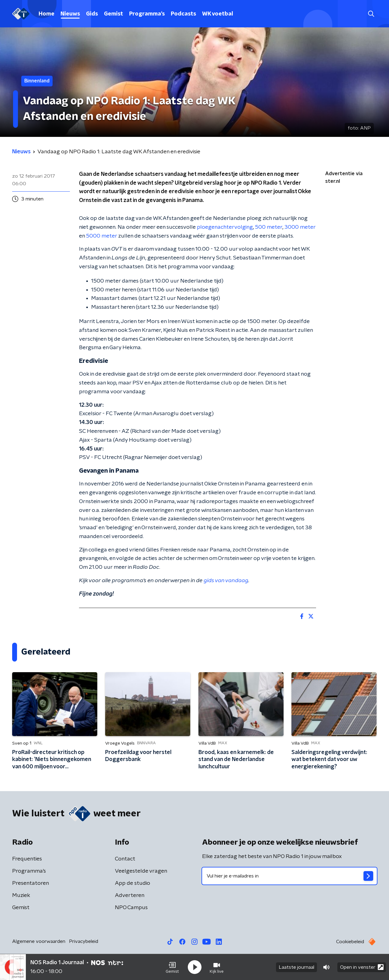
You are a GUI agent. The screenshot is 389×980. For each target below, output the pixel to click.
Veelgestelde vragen (141, 871)
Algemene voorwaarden (39, 941)
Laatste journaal (296, 967)
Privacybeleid (84, 941)
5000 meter (102, 236)
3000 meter (300, 227)
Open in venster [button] (362, 967)
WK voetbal (218, 14)
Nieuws (70, 14)
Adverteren (130, 895)
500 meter (269, 227)
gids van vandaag (226, 581)
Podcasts (183, 14)
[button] (172, 967)
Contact (125, 859)
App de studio (133, 883)
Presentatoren (31, 883)
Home (46, 14)
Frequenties (27, 859)
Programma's (147, 14)
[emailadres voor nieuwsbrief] (289, 876)
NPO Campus (131, 908)
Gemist (114, 14)
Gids (92, 14)
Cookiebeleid (350, 942)
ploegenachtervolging (225, 227)
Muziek (21, 895)
